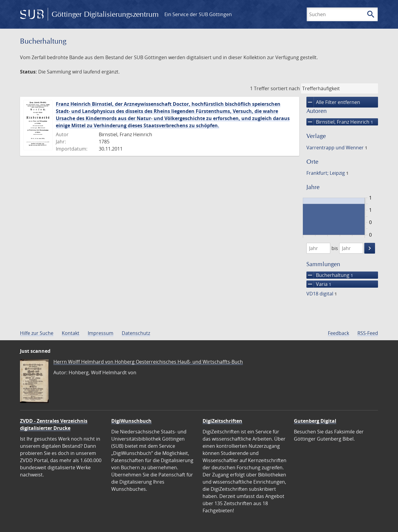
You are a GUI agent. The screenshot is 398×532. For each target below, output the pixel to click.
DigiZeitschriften (222, 421)
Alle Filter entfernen (333, 102)
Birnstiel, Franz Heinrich (340, 122)
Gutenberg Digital (315, 421)
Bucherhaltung (330, 275)
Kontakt (71, 333)
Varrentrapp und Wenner (337, 148)
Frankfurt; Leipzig (327, 173)
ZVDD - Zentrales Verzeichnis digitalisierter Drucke (54, 424)
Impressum (101, 333)
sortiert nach (285, 88)
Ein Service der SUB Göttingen (198, 14)
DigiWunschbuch (131, 421)
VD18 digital (322, 294)
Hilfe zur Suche (37, 333)
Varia (319, 284)
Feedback (338, 333)
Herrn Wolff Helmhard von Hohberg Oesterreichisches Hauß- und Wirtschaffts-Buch (148, 362)
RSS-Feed (368, 333)
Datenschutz (136, 333)
